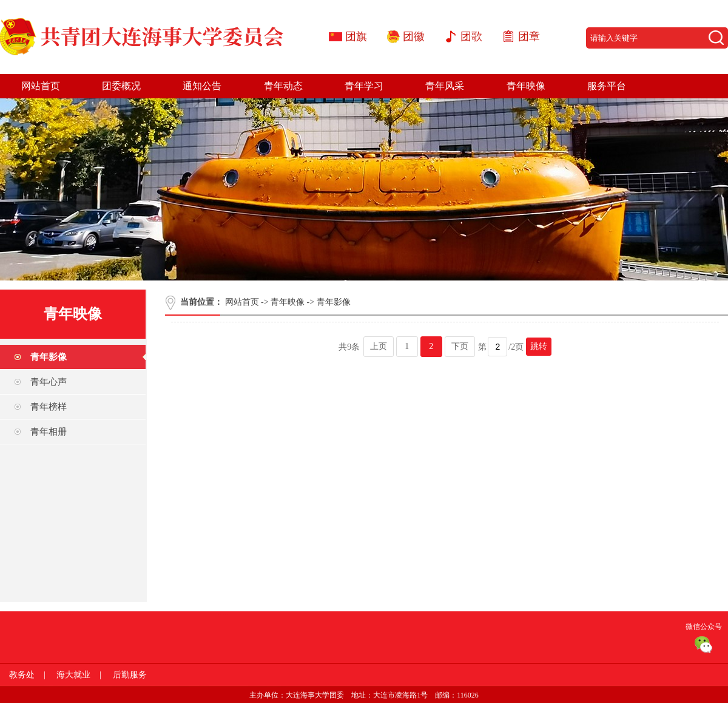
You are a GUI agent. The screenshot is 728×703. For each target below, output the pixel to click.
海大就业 (73, 675)
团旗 (356, 36)
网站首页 (41, 86)
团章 (529, 36)
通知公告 (202, 86)
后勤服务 (130, 675)
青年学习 (364, 86)
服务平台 (607, 86)
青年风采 (445, 86)
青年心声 (49, 382)
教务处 (22, 675)
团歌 (471, 36)
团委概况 (121, 86)
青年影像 (49, 357)
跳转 (539, 346)
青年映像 (526, 86)
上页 (379, 346)
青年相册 (49, 432)
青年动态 (283, 86)
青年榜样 (49, 407)
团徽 (414, 36)
